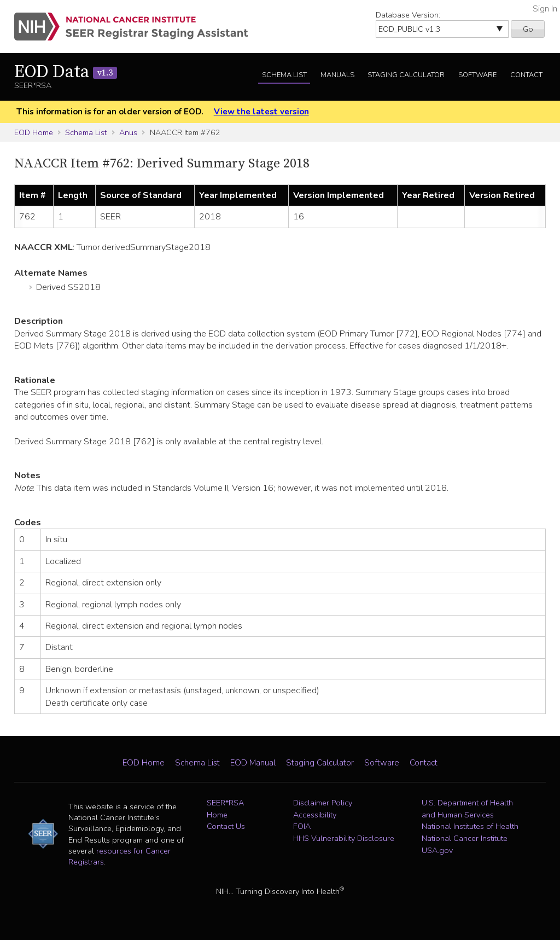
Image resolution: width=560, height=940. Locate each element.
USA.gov (437, 850)
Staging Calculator (406, 75)
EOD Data (66, 72)
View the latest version (261, 112)
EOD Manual (253, 763)
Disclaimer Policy (323, 803)
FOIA (302, 826)
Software (477, 75)
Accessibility (315, 815)
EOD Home (34, 132)
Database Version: (408, 15)
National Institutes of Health (470, 826)
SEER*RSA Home (225, 809)
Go (528, 29)
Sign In (545, 9)
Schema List (284, 75)
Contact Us (226, 826)
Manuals (337, 75)
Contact (526, 75)
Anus (128, 132)
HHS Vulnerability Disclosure (344, 838)
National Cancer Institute (465, 838)
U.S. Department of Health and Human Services (467, 809)
